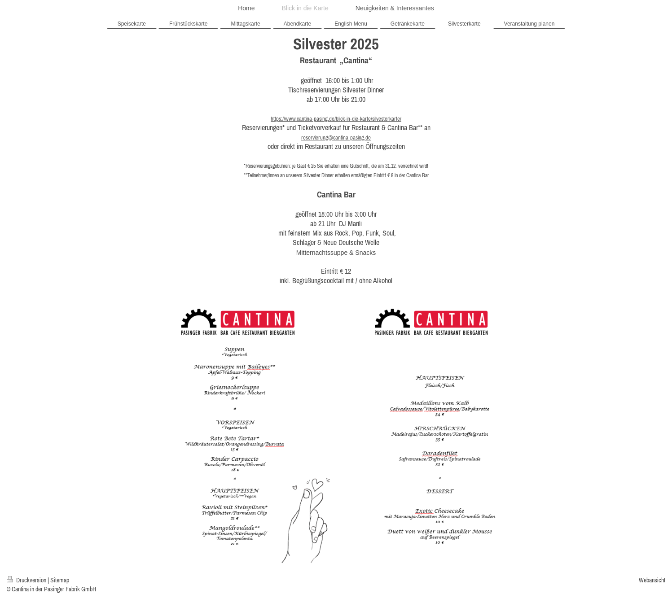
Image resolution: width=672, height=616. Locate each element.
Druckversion (27, 580)
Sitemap (60, 580)
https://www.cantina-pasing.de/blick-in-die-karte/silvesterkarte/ (336, 119)
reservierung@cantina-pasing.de (336, 138)
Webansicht (652, 580)
